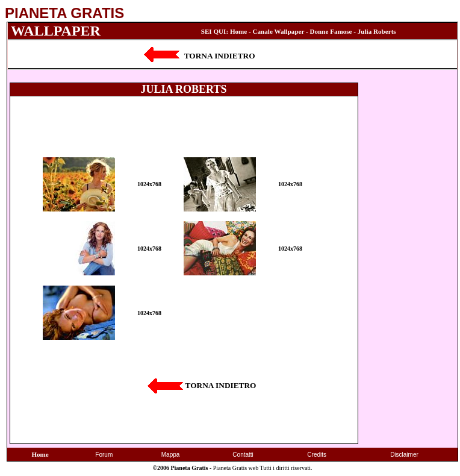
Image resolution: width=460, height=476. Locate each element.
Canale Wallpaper (279, 31)
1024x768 (149, 184)
